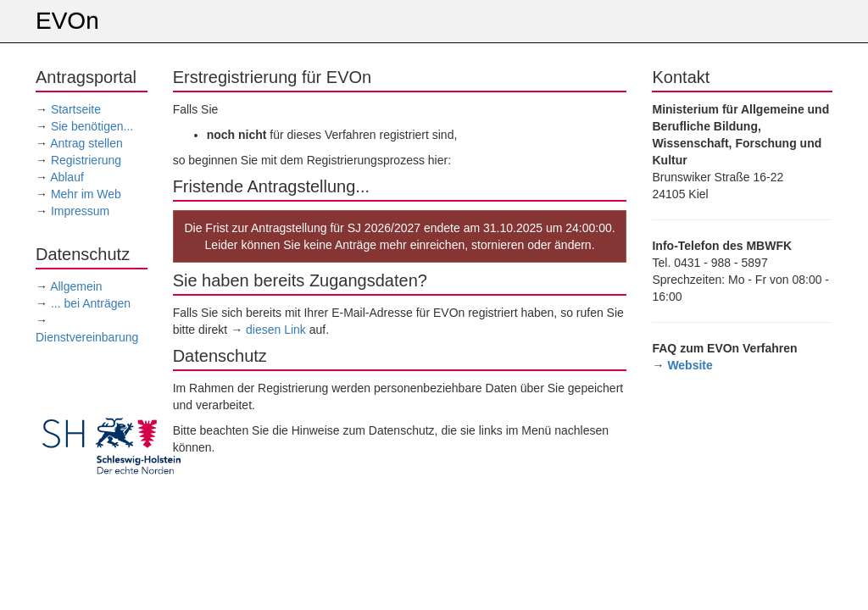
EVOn (67, 21)
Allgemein (76, 286)
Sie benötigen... (92, 126)
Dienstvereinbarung (87, 337)
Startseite (76, 109)
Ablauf (67, 177)
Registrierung (86, 160)
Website (690, 365)
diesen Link (276, 330)
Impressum (80, 211)
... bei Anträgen (91, 303)
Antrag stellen (86, 143)
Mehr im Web (86, 194)
